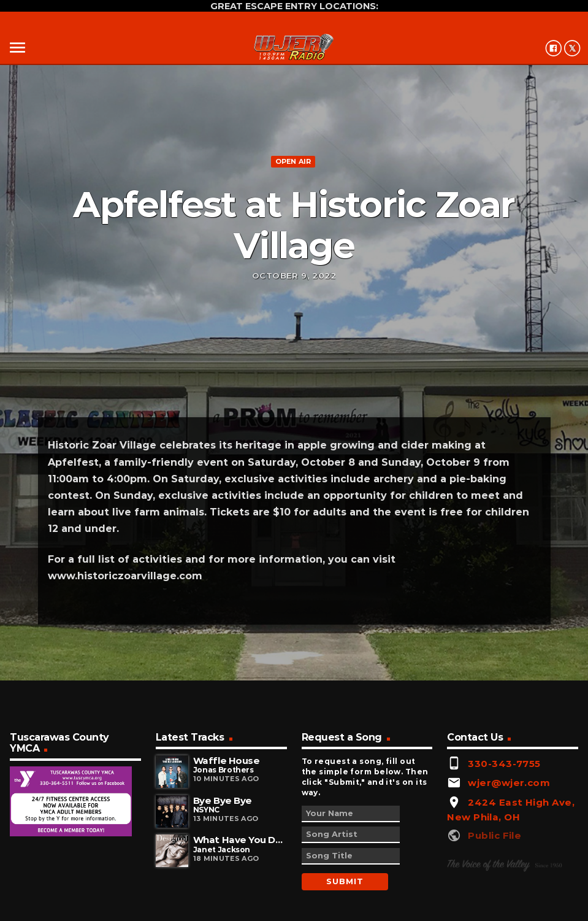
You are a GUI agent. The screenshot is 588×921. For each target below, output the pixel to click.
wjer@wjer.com (509, 783)
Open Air (293, 161)
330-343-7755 (504, 764)
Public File (494, 835)
